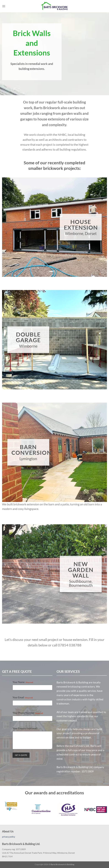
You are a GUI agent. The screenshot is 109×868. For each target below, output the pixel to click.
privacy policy (9, 837)
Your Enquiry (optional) (25, 728)
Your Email (23, 697)
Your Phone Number (28, 713)
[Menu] (4, 6)
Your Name (23, 682)
